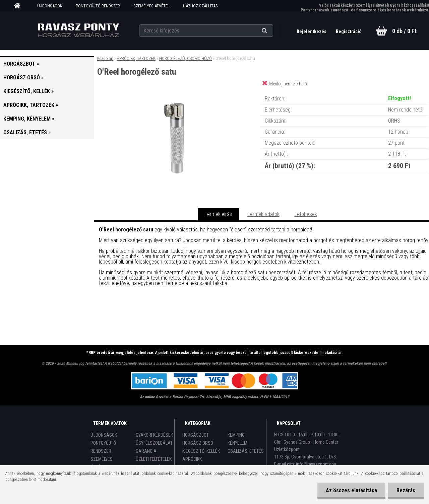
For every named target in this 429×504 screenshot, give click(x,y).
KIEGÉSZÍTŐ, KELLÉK (201, 451)
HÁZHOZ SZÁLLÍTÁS (200, 6)
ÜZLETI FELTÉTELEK (154, 459)
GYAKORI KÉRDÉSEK (154, 435)
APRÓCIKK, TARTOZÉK (136, 58)
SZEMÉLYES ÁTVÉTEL (151, 6)
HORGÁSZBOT (196, 435)
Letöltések (306, 214)
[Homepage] (19, 6)
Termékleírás (218, 214)
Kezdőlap (105, 58)
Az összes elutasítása (351, 490)
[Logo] (78, 30)
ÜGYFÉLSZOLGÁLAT (154, 443)
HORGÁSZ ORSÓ (198, 443)
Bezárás (406, 490)
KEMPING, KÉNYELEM (237, 439)
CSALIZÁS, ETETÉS (246, 451)
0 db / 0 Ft (404, 31)
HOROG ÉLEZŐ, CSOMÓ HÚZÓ (186, 58)
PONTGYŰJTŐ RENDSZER (98, 6)
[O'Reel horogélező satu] (177, 92)
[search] (273, 31)
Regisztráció (349, 31)
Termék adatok (263, 214)
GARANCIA (146, 451)
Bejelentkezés (312, 31)
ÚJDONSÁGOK (50, 6)
